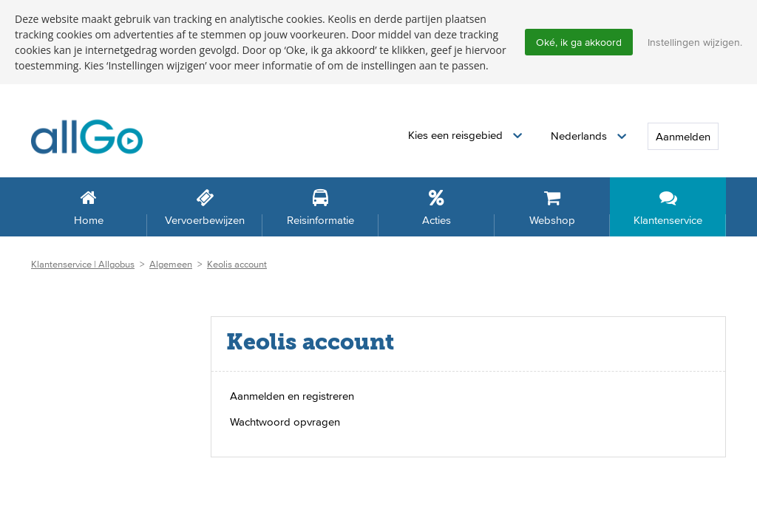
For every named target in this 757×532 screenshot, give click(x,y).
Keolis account (237, 264)
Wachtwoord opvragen (285, 422)
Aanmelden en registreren (292, 396)
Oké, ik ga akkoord (579, 42)
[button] (465, 136)
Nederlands (580, 136)
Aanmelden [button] (683, 136)
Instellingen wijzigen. (695, 42)
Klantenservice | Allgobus (83, 264)
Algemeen (171, 264)
